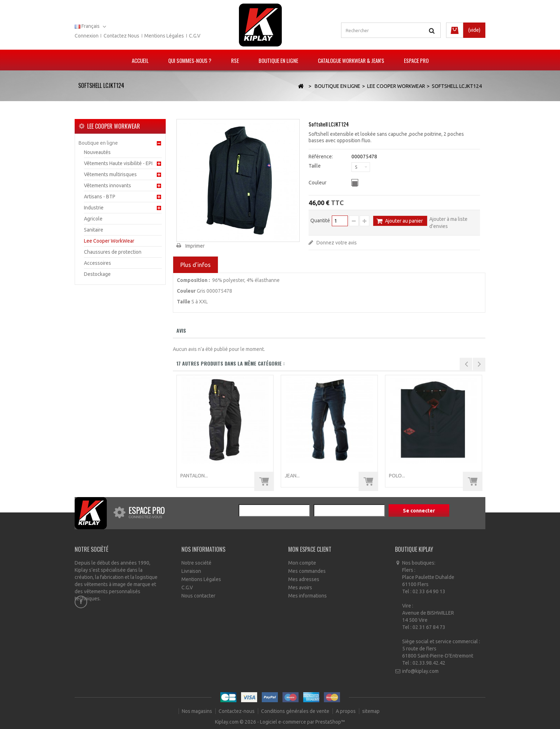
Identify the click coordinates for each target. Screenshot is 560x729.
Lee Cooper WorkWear (109, 241)
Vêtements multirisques (110, 174)
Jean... (292, 476)
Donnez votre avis (336, 243)
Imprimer (195, 246)
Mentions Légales (201, 579)
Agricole (93, 219)
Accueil (140, 60)
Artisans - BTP (100, 197)
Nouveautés (97, 152)
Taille (315, 166)
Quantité (320, 220)
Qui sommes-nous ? (190, 60)
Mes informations (307, 596)
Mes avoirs (300, 587)
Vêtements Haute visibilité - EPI (118, 163)
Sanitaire (94, 230)
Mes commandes (307, 571)
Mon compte (302, 563)
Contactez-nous (237, 711)
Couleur (318, 183)
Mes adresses (304, 579)
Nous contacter (198, 596)
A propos (346, 711)
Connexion (87, 36)
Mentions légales (164, 36)
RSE (235, 60)
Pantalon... (194, 476)
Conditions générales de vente (296, 711)
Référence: (321, 157)
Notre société (196, 563)
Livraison (191, 571)
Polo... (397, 476)
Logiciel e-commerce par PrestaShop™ (302, 722)
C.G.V (195, 36)
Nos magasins (197, 711)
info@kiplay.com (420, 671)
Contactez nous (121, 36)
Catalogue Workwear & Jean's (351, 60)
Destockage (97, 274)
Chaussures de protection (113, 252)
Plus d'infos (196, 265)
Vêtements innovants (107, 185)
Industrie (94, 208)
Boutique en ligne (278, 60)
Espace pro (416, 60)
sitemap (371, 711)
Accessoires (97, 263)
